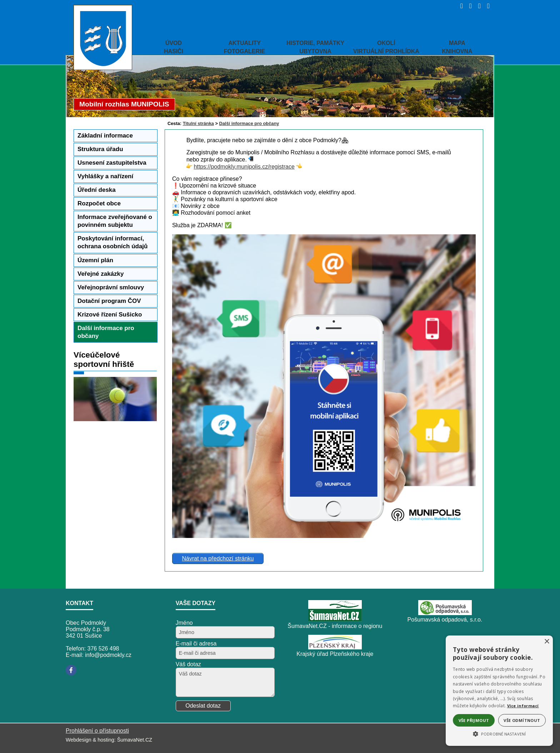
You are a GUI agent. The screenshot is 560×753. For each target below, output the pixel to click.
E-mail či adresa (196, 644)
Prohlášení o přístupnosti (97, 731)
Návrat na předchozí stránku (218, 558)
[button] (499, 733)
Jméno (184, 623)
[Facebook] (71, 670)
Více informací (523, 706)
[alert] (499, 691)
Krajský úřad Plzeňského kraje (335, 654)
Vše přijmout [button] (474, 720)
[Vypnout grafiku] (468, 6)
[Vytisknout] (486, 6)
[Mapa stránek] (477, 6)
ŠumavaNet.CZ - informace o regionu (335, 626)
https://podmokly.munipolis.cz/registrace (244, 167)
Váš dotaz (188, 664)
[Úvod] (459, 6)
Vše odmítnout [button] (522, 720)
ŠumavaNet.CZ (135, 740)
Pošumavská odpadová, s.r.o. (445, 620)
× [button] (547, 642)
